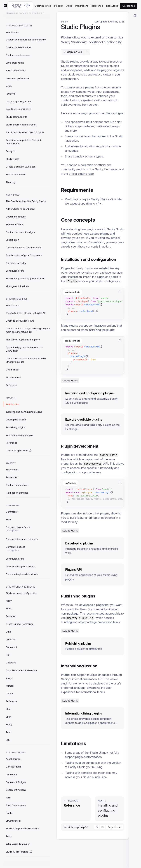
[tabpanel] (93, 308)
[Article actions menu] (87, 52)
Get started (129, 6)
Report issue (115, 827)
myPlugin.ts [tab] (71, 483)
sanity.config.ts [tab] (72, 292)
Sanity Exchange (106, 169)
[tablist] (88, 292)
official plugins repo (81, 174)
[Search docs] (20, 6)
